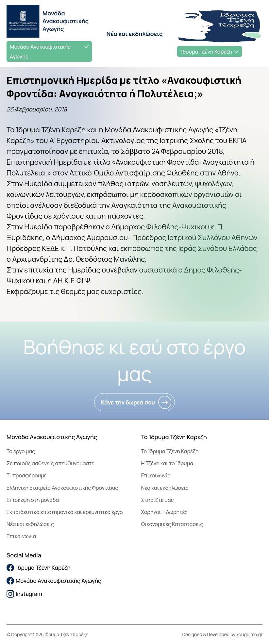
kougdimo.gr (249, 634)
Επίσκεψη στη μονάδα (33, 500)
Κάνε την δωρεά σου (128, 402)
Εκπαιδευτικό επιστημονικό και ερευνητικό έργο (65, 512)
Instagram (24, 594)
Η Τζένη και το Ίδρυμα (167, 463)
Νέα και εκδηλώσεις (135, 34)
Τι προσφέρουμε (27, 475)
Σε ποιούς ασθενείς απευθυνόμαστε (50, 463)
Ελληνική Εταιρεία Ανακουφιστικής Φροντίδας (62, 488)
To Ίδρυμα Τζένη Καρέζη (170, 451)
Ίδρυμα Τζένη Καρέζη (206, 52)
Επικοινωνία (21, 536)
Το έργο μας (21, 451)
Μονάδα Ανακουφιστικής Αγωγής (40, 52)
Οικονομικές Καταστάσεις (172, 524)
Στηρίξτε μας (158, 500)
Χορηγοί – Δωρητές (164, 512)
